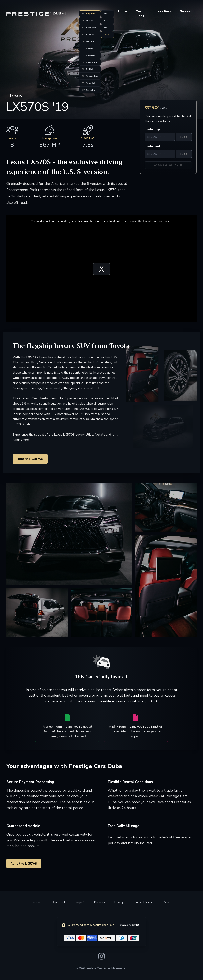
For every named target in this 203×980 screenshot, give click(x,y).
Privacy (119, 902)
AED (106, 14)
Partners (100, 902)
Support (80, 902)
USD (106, 35)
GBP (106, 28)
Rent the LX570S (30, 459)
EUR (106, 21)
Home (123, 11)
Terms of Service (144, 902)
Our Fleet (59, 902)
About (168, 902)
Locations (164, 11)
